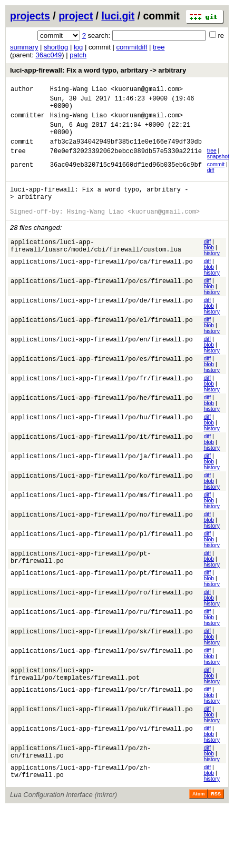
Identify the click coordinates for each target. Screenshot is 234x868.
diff (211, 181)
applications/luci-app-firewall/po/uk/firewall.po (102, 729)
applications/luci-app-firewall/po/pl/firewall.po (102, 553)
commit (216, 175)
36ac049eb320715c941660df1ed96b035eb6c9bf (126, 177)
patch (78, 55)
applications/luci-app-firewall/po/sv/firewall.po (102, 670)
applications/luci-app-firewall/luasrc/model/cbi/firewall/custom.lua (96, 265)
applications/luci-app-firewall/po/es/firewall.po (102, 378)
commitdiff (131, 47)
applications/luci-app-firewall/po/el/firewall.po (102, 339)
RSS (216, 814)
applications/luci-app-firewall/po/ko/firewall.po (102, 495)
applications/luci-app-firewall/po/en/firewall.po (102, 359)
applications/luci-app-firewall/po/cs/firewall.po (102, 300)
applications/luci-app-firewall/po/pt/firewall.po (102, 593)
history (211, 271)
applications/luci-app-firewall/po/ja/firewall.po (102, 475)
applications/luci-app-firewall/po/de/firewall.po (102, 320)
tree (159, 47)
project (76, 16)
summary (24, 47)
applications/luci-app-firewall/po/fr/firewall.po (102, 397)
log (78, 47)
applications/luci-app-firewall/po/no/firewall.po (102, 534)
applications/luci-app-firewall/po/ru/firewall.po (102, 632)
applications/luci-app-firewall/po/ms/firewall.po (102, 514)
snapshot (218, 168)
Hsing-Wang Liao (79, 90)
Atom (198, 814)
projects (30, 16)
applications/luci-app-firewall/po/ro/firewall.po (102, 612)
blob (209, 265)
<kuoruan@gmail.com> (147, 90)
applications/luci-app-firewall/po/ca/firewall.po (102, 281)
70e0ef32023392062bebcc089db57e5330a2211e (126, 163)
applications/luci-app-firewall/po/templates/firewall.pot (75, 694)
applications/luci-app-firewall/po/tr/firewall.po (102, 710)
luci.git (118, 16)
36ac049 (48, 55)
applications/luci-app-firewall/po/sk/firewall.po (102, 651)
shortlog (56, 47)
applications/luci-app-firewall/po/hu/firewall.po (102, 436)
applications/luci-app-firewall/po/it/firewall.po (102, 456)
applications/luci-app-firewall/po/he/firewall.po (102, 417)
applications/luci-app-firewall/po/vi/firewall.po (102, 749)
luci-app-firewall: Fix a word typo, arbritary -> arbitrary (98, 70)
